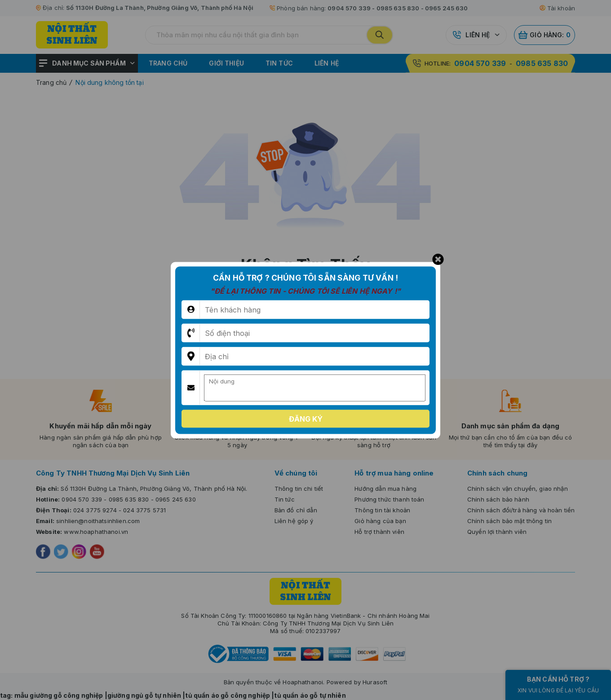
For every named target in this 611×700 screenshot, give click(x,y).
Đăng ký (306, 418)
